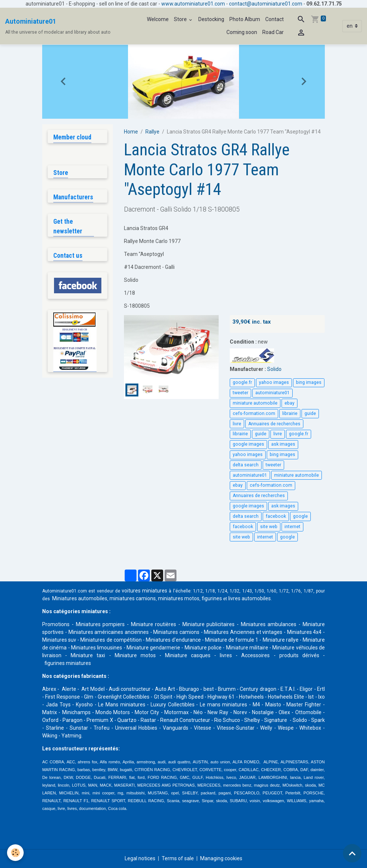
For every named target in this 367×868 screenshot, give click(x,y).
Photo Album (245, 19)
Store (181, 19)
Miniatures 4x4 (304, 632)
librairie (290, 413)
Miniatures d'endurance (173, 640)
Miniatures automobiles (80, 598)
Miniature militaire (247, 648)
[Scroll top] (352, 853)
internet (292, 527)
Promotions (56, 624)
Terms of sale (178, 858)
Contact (275, 19)
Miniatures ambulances (269, 624)
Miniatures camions (176, 632)
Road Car (273, 32)
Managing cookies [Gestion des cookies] (221, 858)
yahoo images (274, 382)
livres (226, 655)
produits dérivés (299, 655)
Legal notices (140, 858)
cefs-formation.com (254, 413)
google (300, 516)
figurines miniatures (67, 663)
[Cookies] (16, 853)
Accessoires (255, 655)
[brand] (58, 26)
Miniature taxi (88, 655)
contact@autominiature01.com (266, 4)
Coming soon (242, 32)
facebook (276, 516)
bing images (309, 382)
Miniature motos (135, 655)
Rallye (152, 132)
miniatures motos (179, 598)
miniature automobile (255, 403)
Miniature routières (154, 624)
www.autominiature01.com (193, 4)
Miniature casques (188, 655)
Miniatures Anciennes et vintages (243, 632)
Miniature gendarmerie (153, 648)
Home (131, 132)
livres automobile (248, 598)
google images (248, 444)
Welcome (158, 19)
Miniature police (203, 648)
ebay (289, 403)
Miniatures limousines (97, 648)
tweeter (240, 393)
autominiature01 (272, 393)
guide (310, 413)
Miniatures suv (59, 640)
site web (269, 527)
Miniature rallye (281, 640)
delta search (246, 465)
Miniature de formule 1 (232, 640)
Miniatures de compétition (111, 640)
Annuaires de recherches (274, 424)
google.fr (242, 382)
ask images (283, 444)
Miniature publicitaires (209, 624)
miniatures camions (133, 598)
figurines (212, 598)
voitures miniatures (144, 591)
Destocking (211, 19)
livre (237, 424)
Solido (274, 369)
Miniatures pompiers (100, 624)
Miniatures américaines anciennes (109, 632)
